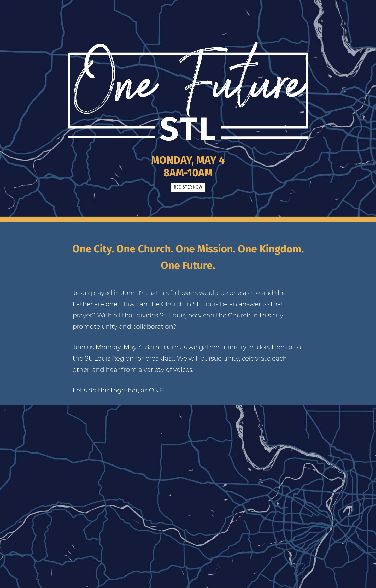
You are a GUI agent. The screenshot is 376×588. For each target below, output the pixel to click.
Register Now (188, 187)
